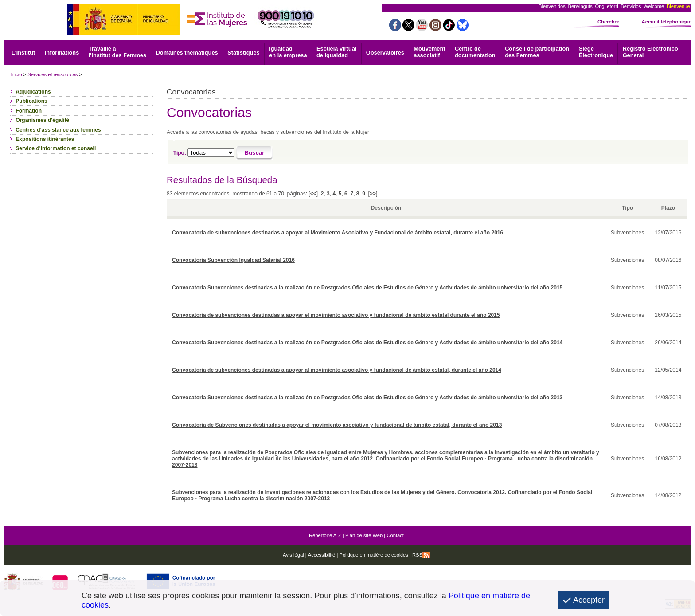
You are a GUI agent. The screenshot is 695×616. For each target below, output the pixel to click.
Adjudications (33, 92)
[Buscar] (255, 153)
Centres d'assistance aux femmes (58, 130)
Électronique (596, 52)
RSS (421, 555)
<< (313, 194)
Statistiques (244, 53)
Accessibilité (322, 555)
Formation (29, 111)
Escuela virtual (336, 52)
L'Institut (23, 53)
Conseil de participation (537, 52)
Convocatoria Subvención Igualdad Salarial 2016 (233, 260)
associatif (429, 52)
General (650, 52)
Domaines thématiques (187, 53)
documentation (475, 52)
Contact (395, 535)
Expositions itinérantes (45, 139)
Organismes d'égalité (42, 120)
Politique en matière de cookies (373, 555)
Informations (62, 53)
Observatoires (385, 53)
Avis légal (293, 555)
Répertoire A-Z (325, 535)
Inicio (16, 74)
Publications (31, 101)
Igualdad (288, 52)
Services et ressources (53, 74)
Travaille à (117, 52)
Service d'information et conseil (56, 148)
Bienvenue (678, 6)
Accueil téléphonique (667, 22)
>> (373, 194)
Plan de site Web (364, 535)
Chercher (608, 22)
